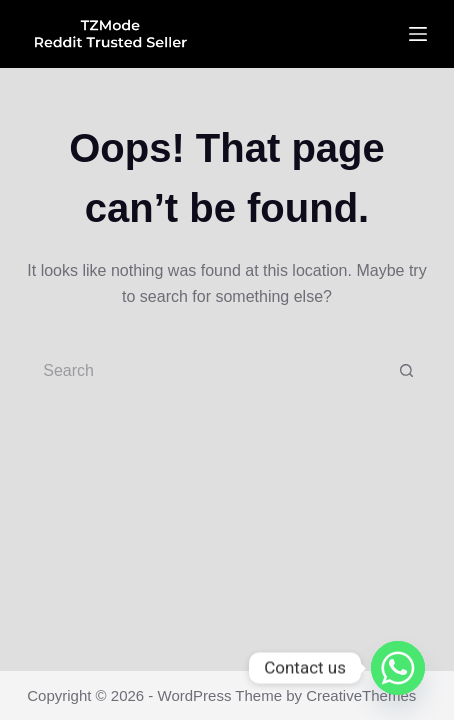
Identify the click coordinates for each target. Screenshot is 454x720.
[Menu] (418, 34)
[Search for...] (207, 371)
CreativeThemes (361, 695)
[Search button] (407, 371)
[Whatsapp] (398, 668)
